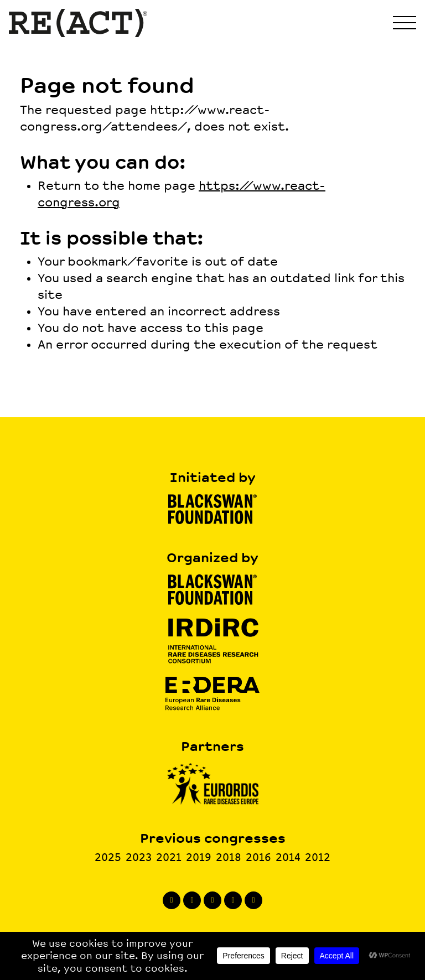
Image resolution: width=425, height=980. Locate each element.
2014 (288, 857)
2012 (318, 857)
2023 (139, 857)
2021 (169, 857)
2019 (199, 857)
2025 (108, 857)
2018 (229, 857)
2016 (258, 857)
